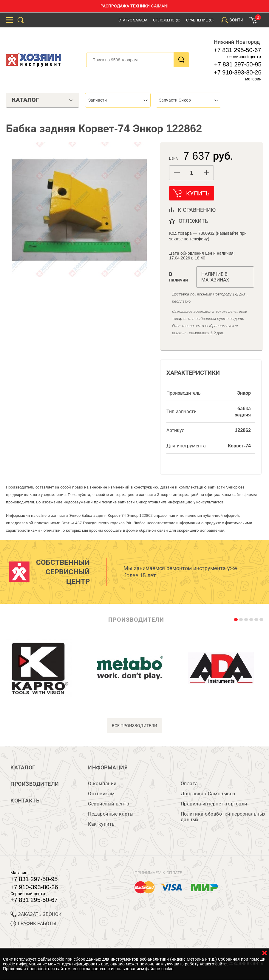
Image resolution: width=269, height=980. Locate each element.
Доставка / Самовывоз (208, 794)
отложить (193, 221)
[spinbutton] (191, 173)
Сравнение (200, 20)
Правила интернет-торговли (214, 804)
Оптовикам (101, 794)
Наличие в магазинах (215, 277)
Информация (108, 768)
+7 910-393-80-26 (238, 72)
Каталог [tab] (43, 100)
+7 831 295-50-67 (237, 50)
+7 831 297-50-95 (238, 64)
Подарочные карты (111, 814)
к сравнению (197, 210)
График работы (33, 924)
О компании (102, 784)
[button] (206, 173)
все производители (135, 726)
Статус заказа (133, 20)
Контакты (26, 801)
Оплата (189, 784)
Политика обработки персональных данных (223, 817)
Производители (35, 784)
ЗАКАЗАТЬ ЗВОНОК (36, 915)
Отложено (167, 20)
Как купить (101, 824)
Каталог (23, 768)
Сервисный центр (109, 804)
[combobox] (118, 100)
